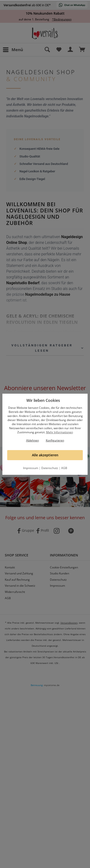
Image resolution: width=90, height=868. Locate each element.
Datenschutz (50, 468)
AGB (64, 468)
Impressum (31, 468)
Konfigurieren (55, 440)
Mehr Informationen (60, 432)
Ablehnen (33, 440)
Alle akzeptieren (45, 455)
